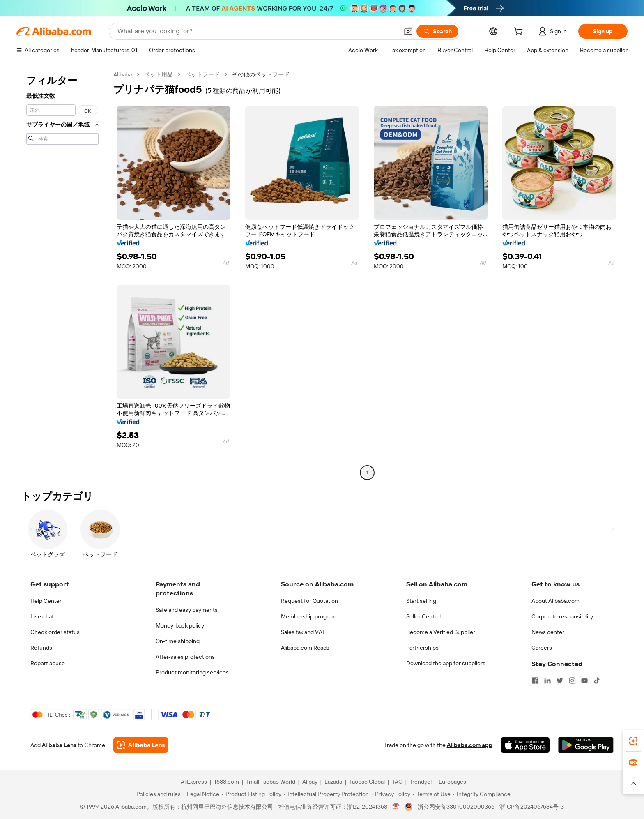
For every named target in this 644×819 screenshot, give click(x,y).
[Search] (437, 31)
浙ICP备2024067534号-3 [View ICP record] (532, 807)
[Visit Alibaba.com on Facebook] (535, 681)
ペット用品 (159, 74)
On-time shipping (178, 641)
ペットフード (202, 74)
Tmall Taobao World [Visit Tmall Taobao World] (271, 782)
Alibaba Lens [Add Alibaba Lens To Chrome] (59, 745)
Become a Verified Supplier (441, 632)
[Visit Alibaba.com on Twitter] (560, 681)
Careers (542, 648)
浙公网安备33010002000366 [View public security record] (456, 807)
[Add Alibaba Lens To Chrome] (141, 745)
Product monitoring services (192, 672)
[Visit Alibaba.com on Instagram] (572, 681)
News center (548, 632)
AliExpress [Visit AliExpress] (194, 782)
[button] (408, 31)
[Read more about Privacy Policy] (391, 794)
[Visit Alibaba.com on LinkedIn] (547, 681)
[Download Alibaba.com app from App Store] (525, 745)
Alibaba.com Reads (305, 648)
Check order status (55, 632)
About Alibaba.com (555, 601)
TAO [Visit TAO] (397, 782)
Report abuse (48, 663)
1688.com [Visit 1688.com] (227, 782)
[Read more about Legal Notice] (201, 794)
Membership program (309, 616)
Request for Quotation (309, 601)
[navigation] (62, 275)
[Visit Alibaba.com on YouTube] (584, 681)
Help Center (46, 601)
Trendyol (421, 782)
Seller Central (423, 616)
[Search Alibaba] (257, 31)
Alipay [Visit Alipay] (310, 782)
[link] (633, 741)
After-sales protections (185, 657)
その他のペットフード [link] (261, 74)
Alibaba (123, 74)
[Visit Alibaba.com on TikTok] (597, 681)
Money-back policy (180, 625)
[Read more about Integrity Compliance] (482, 794)
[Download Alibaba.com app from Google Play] (586, 745)
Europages (452, 782)
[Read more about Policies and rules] (157, 794)
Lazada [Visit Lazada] (333, 782)
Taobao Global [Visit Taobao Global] (367, 782)
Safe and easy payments (187, 610)
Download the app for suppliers (446, 663)
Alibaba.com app (470, 745)
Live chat (42, 616)
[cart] (520, 32)
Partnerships (422, 648)
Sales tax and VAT (303, 632)
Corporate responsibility (562, 616)
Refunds (41, 648)
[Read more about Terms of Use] (432, 794)
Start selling (421, 601)
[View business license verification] (396, 807)
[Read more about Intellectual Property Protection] (326, 794)
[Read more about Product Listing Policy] (252, 794)
